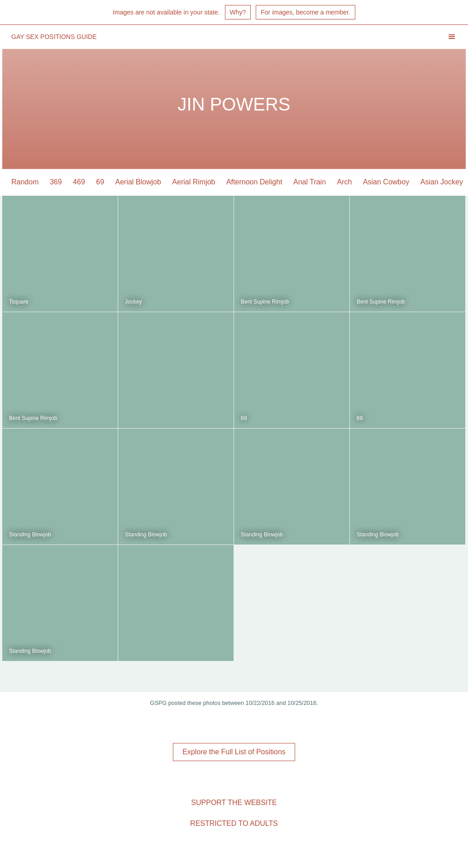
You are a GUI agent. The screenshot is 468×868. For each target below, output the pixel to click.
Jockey (133, 302)
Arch (345, 182)
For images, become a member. (306, 12)
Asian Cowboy (386, 182)
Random (25, 182)
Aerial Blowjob (138, 182)
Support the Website (234, 803)
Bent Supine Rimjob (265, 302)
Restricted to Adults (234, 823)
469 (79, 182)
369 (56, 182)
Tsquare (19, 302)
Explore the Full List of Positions (234, 752)
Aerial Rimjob (193, 182)
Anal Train (310, 182)
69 (100, 182)
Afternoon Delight (254, 182)
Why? (238, 12)
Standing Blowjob (30, 535)
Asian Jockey (442, 182)
